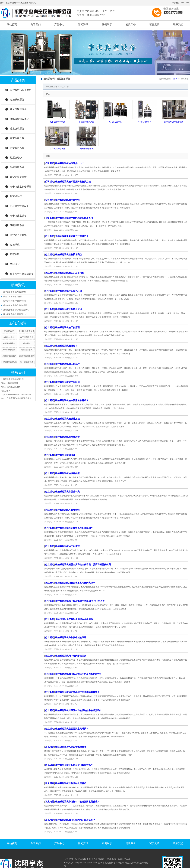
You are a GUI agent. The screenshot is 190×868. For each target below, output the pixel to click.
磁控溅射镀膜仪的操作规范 (14, 292)
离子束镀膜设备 (18, 109)
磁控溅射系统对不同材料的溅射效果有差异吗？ (79, 710)
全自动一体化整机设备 (22, 274)
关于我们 (36, 24)
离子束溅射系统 (27, 362)
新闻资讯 (83, 24)
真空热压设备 (17, 138)
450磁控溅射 (9, 337)
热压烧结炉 (16, 158)
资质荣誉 (131, 24)
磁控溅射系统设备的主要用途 (70, 273)
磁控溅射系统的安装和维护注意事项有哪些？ (77, 692)
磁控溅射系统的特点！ (66, 346)
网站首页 (12, 24)
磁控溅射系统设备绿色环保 (69, 291)
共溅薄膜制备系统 (19, 119)
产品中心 (59, 24)
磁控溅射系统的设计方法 (67, 419)
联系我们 (178, 24)
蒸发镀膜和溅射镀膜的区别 (14, 301)
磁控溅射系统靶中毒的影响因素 (71, 656)
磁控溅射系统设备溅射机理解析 (71, 783)
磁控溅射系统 (17, 100)
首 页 (175, 79)
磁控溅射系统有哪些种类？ (69, 492)
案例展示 (107, 24)
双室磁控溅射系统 (57, 149)
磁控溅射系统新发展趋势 (67, 437)
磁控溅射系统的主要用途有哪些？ (72, 400)
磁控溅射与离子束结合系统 (22, 92)
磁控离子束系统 (18, 235)
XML (188, 3)
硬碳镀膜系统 (17, 225)
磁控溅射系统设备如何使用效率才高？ (74, 765)
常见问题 (50, 747)
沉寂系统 (15, 254)
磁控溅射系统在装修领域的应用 (71, 637)
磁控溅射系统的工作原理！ (69, 327)
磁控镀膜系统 (17, 167)
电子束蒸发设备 (18, 216)
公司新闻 (50, 163)
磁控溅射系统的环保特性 (67, 200)
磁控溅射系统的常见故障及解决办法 (73, 182)
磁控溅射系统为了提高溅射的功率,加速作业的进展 (80, 601)
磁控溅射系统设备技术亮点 (69, 255)
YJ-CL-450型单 (145, 122)
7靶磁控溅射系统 (87, 149)
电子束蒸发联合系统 (21, 187)
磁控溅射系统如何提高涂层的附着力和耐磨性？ (79, 674)
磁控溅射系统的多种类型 (67, 473)
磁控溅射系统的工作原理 (67, 364)
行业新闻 (50, 236)
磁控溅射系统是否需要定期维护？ (72, 729)
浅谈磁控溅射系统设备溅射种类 (71, 747)
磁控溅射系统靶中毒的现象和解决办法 (74, 218)
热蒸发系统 (16, 196)
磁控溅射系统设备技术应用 (69, 309)
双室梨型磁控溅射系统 (174, 122)
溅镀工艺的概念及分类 (13, 297)
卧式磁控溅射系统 (9, 362)
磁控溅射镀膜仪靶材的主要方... (16, 310)
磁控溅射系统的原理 (65, 455)
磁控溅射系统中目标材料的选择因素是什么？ (77, 802)
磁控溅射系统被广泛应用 (67, 382)
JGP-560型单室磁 (57, 122)
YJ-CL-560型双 (116, 122)
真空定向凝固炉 (18, 177)
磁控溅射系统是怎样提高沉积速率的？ (74, 528)
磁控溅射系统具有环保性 (67, 510)
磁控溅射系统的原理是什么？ (15, 314)
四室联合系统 (17, 148)
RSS (183, 3)
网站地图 (175, 3)
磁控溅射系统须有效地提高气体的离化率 (75, 583)
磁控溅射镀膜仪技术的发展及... (16, 305)
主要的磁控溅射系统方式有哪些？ (72, 236)
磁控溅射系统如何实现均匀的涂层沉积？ (75, 820)
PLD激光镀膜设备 (19, 206)
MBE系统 (15, 264)
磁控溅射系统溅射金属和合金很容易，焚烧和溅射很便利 (83, 565)
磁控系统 (15, 245)
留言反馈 (154, 24)
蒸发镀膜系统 (17, 129)
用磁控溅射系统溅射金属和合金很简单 (74, 619)
